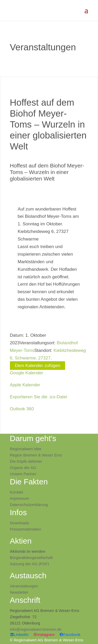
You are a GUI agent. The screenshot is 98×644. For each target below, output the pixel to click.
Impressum (20, 498)
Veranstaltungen (24, 586)
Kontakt (17, 492)
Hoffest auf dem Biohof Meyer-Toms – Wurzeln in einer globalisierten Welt (47, 172)
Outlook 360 (22, 409)
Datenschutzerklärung (29, 505)
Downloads (20, 523)
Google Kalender (27, 373)
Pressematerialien (26, 529)
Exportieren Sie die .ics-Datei (39, 397)
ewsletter (20, 592)
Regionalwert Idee (26, 449)
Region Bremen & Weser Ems (36, 455)
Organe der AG (23, 468)
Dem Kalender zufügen (38, 366)
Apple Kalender (25, 385)
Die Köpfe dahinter (26, 461)
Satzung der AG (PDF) (30, 564)
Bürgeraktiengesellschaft (31, 558)
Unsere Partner (23, 474)
